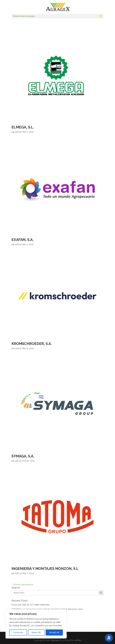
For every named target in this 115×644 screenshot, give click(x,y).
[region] (36, 624)
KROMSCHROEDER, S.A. (32, 344)
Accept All (54, 632)
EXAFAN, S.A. (22, 240)
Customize (18, 632)
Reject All (36, 632)
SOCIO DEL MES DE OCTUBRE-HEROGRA (30, 605)
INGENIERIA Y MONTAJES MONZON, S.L (45, 569)
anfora (18, 132)
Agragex (55, 640)
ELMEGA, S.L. (23, 127)
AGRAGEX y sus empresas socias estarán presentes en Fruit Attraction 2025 (47, 609)
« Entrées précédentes (22, 585)
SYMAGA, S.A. (23, 456)
